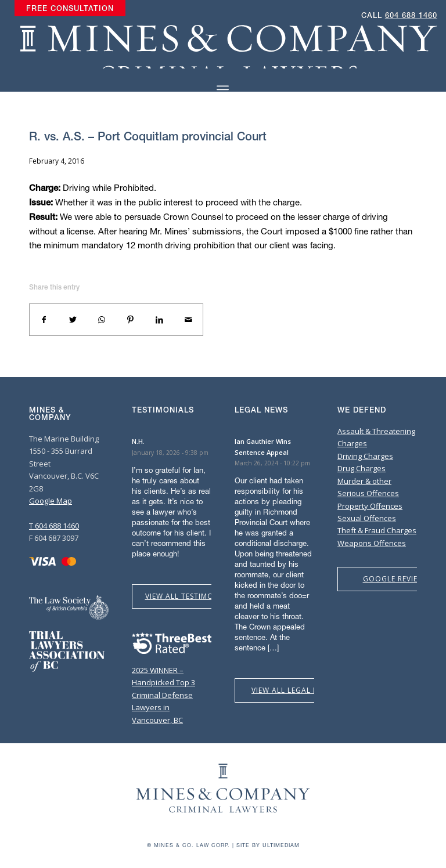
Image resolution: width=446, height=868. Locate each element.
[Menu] (223, 90)
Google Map (51, 501)
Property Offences (370, 506)
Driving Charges (365, 456)
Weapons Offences (372, 543)
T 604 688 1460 (54, 526)
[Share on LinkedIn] (160, 320)
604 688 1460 (411, 15)
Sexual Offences (367, 518)
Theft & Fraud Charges (377, 530)
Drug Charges (362, 468)
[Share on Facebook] (44, 320)
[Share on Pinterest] (131, 320)
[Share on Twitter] (73, 320)
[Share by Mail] (188, 320)
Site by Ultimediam (268, 845)
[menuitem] (70, 9)
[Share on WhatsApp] (102, 320)
